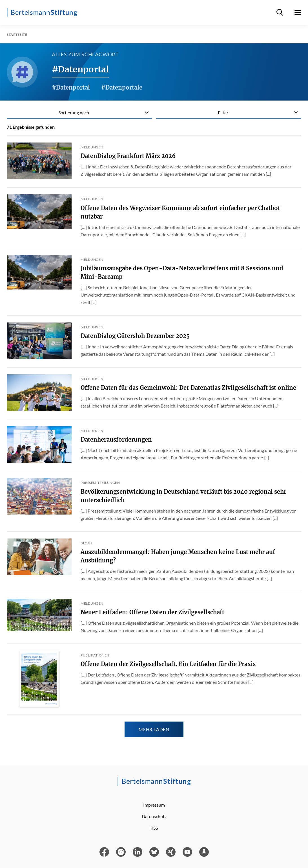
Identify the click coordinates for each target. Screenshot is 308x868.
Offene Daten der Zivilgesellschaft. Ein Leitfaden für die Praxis (168, 664)
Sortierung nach (74, 113)
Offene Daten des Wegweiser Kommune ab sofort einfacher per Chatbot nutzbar (180, 212)
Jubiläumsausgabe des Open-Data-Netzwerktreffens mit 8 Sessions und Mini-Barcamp (182, 272)
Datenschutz (154, 816)
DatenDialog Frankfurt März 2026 (128, 156)
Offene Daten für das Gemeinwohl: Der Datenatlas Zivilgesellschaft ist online (188, 388)
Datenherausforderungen (116, 439)
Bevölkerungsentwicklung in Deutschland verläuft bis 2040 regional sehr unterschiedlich (183, 496)
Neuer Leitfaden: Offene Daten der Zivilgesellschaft (152, 612)
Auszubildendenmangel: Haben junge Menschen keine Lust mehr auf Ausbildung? (178, 556)
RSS (154, 828)
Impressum (154, 805)
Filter (223, 113)
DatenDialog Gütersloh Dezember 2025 (135, 336)
